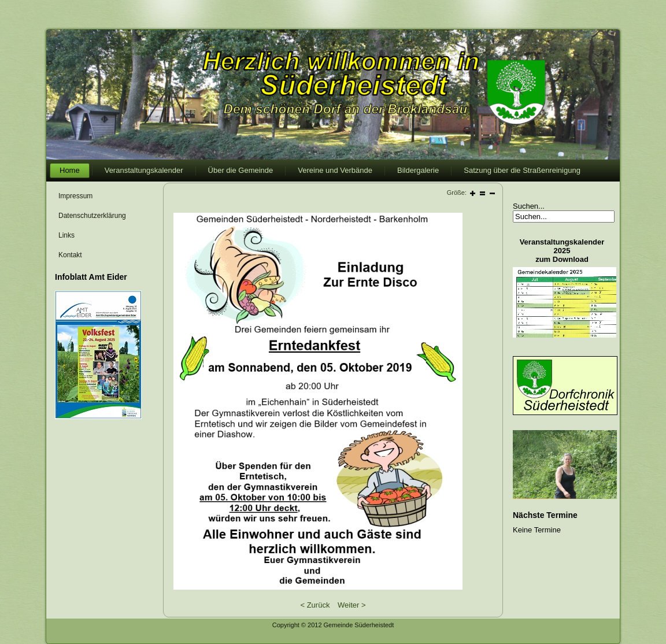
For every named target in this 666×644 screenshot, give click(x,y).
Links (66, 235)
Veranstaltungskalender (144, 170)
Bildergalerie (418, 170)
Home (70, 170)
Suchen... (529, 206)
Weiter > (352, 605)
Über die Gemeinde (241, 170)
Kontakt (70, 255)
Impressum (75, 196)
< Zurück (315, 605)
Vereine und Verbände (335, 170)
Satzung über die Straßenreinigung (522, 170)
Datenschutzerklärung (92, 216)
